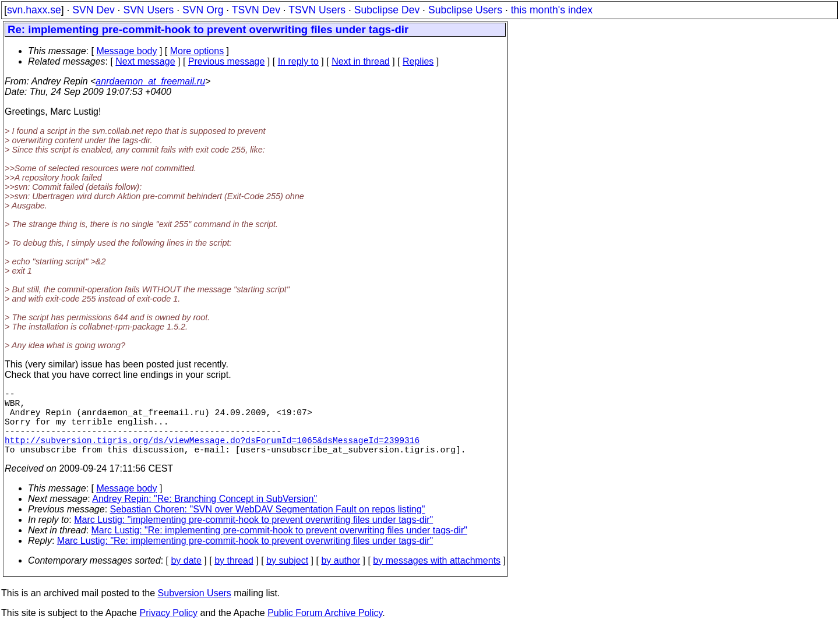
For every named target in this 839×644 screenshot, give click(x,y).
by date (186, 577)
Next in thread (361, 61)
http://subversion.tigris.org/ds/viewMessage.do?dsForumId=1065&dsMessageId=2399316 (212, 454)
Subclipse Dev (387, 10)
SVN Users (148, 10)
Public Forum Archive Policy (325, 629)
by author (341, 577)
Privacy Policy (168, 629)
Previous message (227, 61)
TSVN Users (317, 10)
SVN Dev (93, 10)
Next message (145, 61)
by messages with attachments (437, 577)
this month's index (552, 10)
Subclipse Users (465, 10)
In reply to (298, 61)
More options (197, 51)
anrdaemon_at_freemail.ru (150, 81)
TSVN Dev (256, 10)
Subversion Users (195, 609)
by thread (234, 577)
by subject (287, 577)
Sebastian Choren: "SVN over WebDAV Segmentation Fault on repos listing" (268, 526)
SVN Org (203, 10)
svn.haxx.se (34, 10)
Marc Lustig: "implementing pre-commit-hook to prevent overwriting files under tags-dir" (253, 536)
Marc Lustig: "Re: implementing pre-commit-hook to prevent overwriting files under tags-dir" (279, 546)
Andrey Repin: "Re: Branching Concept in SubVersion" (205, 515)
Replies (418, 61)
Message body (126, 51)
